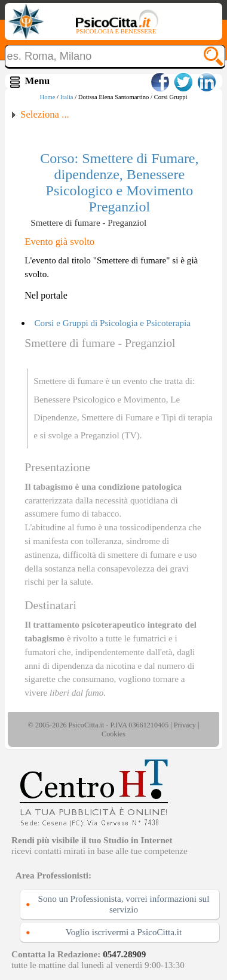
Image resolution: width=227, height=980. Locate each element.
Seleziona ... (45, 114)
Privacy (185, 725)
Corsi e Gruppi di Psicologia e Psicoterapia (112, 323)
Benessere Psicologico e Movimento (99, 399)
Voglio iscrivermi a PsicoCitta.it (124, 932)
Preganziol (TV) (110, 435)
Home (47, 97)
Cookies (113, 734)
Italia (67, 97)
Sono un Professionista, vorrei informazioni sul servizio (124, 904)
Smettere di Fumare (117, 417)
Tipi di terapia (187, 417)
